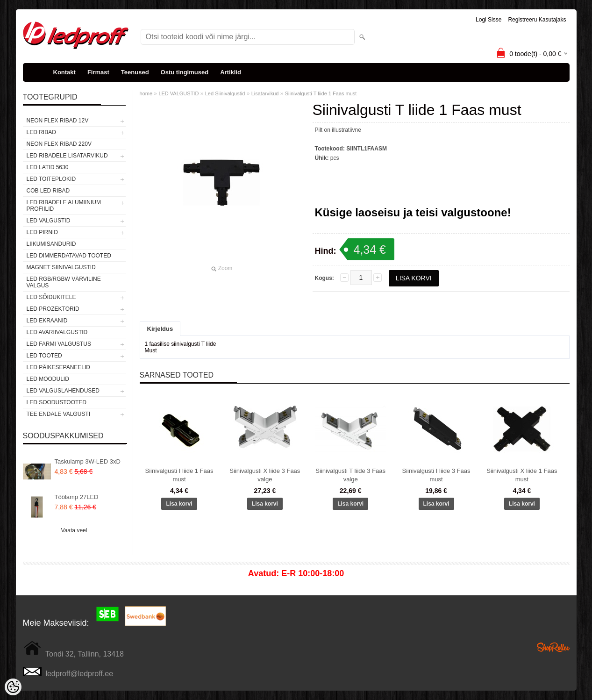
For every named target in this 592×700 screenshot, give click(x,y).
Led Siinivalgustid (225, 93)
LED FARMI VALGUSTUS (59, 344)
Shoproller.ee (553, 647)
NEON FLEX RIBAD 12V (58, 121)
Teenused (135, 72)
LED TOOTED (44, 356)
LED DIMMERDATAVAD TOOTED (69, 256)
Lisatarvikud (265, 93)
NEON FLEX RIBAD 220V (59, 144)
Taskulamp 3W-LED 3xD (88, 461)
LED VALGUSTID (49, 221)
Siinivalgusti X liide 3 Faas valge (265, 475)
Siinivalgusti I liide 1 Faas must (179, 475)
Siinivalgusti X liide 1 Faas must (522, 475)
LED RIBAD (41, 132)
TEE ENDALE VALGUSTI (58, 414)
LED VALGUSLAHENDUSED (63, 391)
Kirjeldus (160, 329)
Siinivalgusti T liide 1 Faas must (321, 93)
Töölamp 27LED (77, 497)
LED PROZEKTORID (53, 309)
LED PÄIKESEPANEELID (59, 367)
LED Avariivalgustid (57, 332)
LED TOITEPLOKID (51, 179)
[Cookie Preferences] (13, 687)
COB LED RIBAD (48, 191)
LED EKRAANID (47, 321)
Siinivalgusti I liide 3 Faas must (436, 475)
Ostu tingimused (185, 72)
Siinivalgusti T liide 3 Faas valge (350, 475)
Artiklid (231, 72)
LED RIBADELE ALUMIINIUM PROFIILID (64, 206)
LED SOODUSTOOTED (57, 402)
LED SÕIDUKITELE (51, 297)
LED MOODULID (48, 379)
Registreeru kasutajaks (537, 20)
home (146, 93)
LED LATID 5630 (48, 167)
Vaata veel (74, 530)
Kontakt (64, 72)
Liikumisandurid (51, 244)
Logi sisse (489, 20)
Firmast (98, 72)
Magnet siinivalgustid (61, 267)
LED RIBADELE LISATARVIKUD (67, 156)
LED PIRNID (42, 232)
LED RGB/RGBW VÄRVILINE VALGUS (64, 282)
